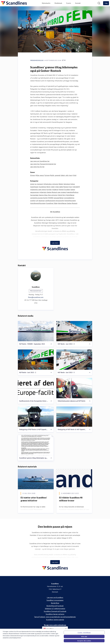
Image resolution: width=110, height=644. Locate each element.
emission (55, 184)
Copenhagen (34, 187)
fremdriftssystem (70, 201)
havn (71, 187)
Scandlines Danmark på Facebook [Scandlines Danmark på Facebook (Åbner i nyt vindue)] (55, 611)
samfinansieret (50, 201)
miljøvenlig (34, 190)
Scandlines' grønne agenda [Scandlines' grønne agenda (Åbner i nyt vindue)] (55, 620)
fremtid (61, 190)
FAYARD (51, 198)
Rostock (66, 187)
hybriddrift (76, 187)
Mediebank (58, 3)
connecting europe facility (39, 198)
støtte (61, 187)
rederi (53, 187)
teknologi (67, 184)
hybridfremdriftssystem (38, 203)
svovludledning (69, 198)
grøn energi (42, 190)
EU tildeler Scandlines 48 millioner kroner (71, 499)
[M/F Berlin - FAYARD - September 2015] (36, 331)
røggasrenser (35, 192)
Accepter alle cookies (84, 642)
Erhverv (33, 175)
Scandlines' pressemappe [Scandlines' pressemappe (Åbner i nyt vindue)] (55, 600)
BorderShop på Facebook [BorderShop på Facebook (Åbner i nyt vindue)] (55, 606)
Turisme (47, 175)
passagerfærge (59, 198)
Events (69, 3)
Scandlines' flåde (52, 203)
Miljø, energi (40, 175)
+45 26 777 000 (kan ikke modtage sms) (36, 301)
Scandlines (43, 187)
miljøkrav (55, 190)
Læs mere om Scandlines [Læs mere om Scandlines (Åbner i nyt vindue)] (55, 597)
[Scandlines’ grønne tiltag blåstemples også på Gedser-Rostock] (36, 445)
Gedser (73, 190)
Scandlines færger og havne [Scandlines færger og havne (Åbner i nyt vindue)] (55, 614)
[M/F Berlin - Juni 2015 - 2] (36, 360)
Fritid (75, 175)
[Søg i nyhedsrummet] (99, 3)
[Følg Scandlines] (106, 3)
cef (37, 201)
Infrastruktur (48, 184)
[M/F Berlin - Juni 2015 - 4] (74, 331)
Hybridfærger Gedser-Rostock (68, 203)
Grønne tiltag (43, 195)
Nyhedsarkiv (46, 3)
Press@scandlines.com (36, 297)
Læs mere (55, 243)
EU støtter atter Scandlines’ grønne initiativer (34, 499)
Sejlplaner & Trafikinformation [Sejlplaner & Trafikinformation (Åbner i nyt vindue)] (55, 609)
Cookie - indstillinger (84, 634)
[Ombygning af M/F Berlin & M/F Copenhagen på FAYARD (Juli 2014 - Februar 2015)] (74, 417)
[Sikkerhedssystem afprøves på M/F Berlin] (74, 388)
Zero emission (53, 195)
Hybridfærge (70, 195)
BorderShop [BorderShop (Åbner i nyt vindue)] (55, 603)
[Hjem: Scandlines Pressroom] (14, 3)
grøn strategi (62, 192)
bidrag (73, 184)
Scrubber (67, 190)
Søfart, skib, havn (67, 175)
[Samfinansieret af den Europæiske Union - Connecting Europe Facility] (36, 388)
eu (36, 184)
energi (32, 184)
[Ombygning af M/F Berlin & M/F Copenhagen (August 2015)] (36, 417)
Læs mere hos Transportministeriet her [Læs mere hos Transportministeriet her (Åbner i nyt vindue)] (43, 164)
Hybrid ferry (62, 195)
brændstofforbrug (72, 192)
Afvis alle (84, 638)
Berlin (49, 187)
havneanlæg (34, 195)
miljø (57, 187)
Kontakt (78, 3)
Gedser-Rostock (52, 192)
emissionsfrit (60, 201)
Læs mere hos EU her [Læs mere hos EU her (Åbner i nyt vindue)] (37, 167)
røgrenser (42, 201)
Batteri (61, 184)
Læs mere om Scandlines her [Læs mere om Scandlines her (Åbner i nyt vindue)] (40, 161)
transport (40, 184)
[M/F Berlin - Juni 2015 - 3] (74, 360)
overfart (33, 201)
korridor (49, 190)
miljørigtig (43, 192)
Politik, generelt (55, 175)
